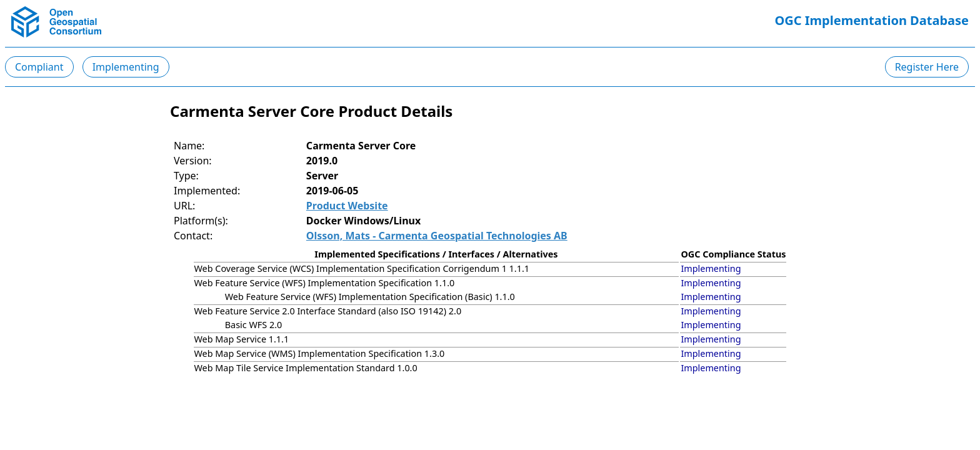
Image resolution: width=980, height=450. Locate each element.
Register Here (927, 67)
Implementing (126, 67)
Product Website (347, 206)
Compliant (39, 67)
